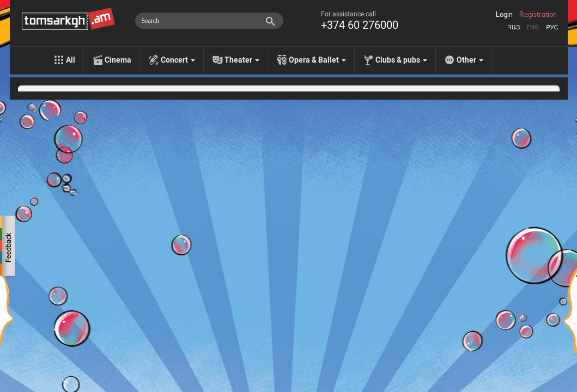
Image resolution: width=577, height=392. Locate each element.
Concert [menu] (178, 60)
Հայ (514, 27)
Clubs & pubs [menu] (401, 60)
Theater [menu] (242, 60)
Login (504, 15)
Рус (552, 27)
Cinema (118, 60)
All (71, 60)
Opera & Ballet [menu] (317, 60)
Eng (533, 27)
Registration (538, 15)
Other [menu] (470, 60)
